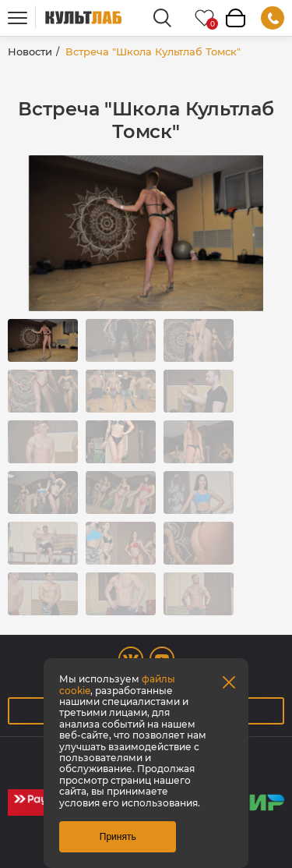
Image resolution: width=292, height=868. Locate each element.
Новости (30, 51)
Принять (118, 837)
